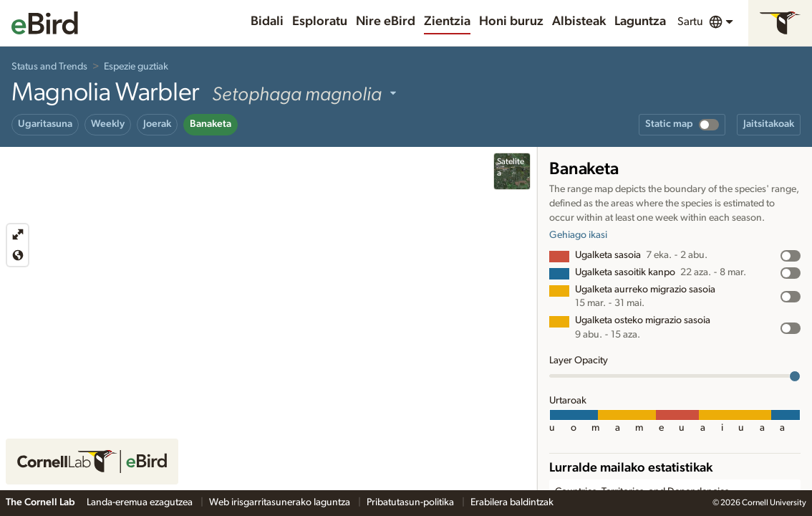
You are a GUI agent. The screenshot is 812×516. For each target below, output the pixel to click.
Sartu (690, 21)
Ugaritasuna (45, 124)
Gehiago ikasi (578, 235)
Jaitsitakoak (769, 124)
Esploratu (320, 21)
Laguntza (640, 21)
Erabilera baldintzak (512, 502)
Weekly (108, 124)
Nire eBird (386, 21)
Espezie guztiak (136, 67)
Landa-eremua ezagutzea (141, 502)
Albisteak (579, 21)
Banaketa (211, 124)
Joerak (157, 124)
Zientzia (447, 21)
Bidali (267, 21)
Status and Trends (49, 67)
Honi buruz (511, 21)
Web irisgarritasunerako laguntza (281, 502)
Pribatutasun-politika (411, 502)
